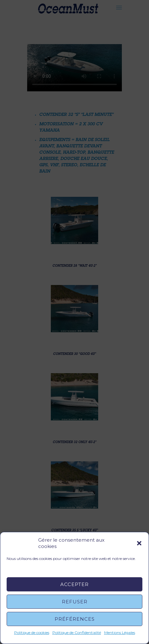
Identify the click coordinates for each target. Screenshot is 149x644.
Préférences (75, 619)
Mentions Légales (120, 633)
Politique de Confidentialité (77, 633)
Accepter (74, 584)
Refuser (75, 602)
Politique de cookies (32, 633)
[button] (139, 543)
